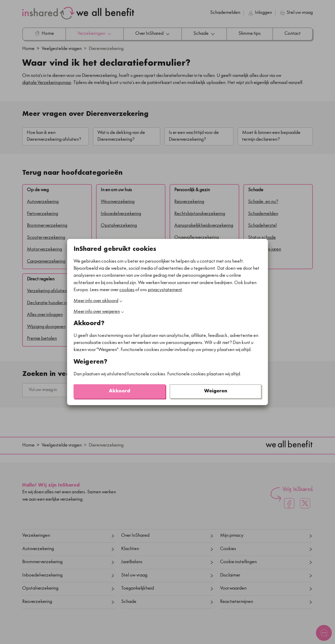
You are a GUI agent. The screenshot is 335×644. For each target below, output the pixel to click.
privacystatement (165, 290)
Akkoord (119, 391)
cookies (127, 290)
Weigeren (216, 391)
